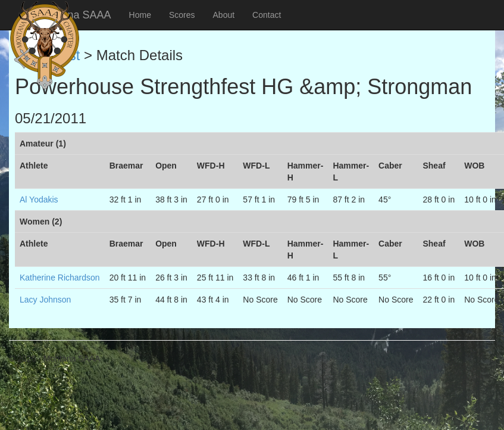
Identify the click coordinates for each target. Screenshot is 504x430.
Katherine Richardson (60, 278)
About (224, 15)
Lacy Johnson (45, 300)
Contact (267, 15)
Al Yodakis (39, 200)
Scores (182, 15)
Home (140, 15)
